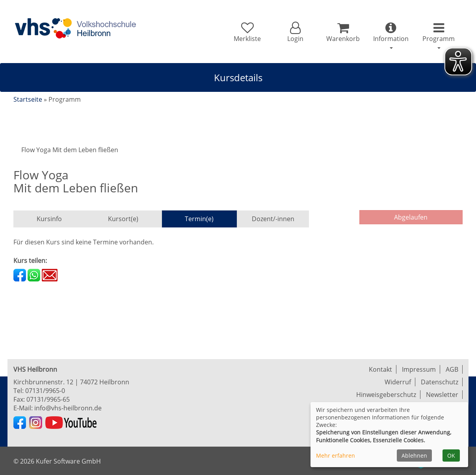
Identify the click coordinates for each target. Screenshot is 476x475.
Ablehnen (414, 455)
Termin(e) (199, 219)
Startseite (28, 99)
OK (451, 455)
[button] (295, 32)
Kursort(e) (123, 219)
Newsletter (442, 395)
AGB (452, 369)
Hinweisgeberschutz (386, 395)
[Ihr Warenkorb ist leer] (343, 32)
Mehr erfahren (336, 455)
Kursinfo (49, 219)
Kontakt (380, 369)
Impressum (419, 369)
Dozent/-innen (273, 219)
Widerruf (398, 382)
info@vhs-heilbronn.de (68, 408)
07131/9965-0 (45, 391)
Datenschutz (440, 382)
